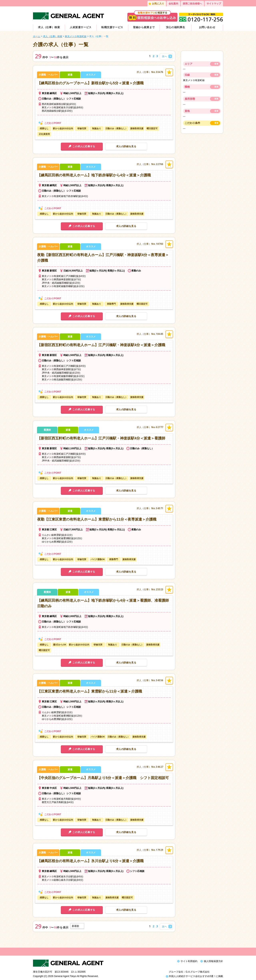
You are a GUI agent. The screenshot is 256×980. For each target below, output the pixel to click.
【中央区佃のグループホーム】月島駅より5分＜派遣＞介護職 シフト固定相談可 (103, 778)
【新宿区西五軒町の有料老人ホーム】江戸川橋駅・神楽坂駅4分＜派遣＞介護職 (101, 345)
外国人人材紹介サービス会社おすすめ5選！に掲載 (194, 974)
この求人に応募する (84, 146)
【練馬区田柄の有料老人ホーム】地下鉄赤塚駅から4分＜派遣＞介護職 (94, 175)
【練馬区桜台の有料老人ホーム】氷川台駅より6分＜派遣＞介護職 (90, 861)
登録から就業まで (144, 27)
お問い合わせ (207, 27)
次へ (164, 56)
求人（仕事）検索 (49, 27)
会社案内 (173, 4)
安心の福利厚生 (176, 27)
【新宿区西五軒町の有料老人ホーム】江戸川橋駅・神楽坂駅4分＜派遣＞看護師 (101, 438)
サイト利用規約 (189, 961)
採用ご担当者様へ (192, 4)
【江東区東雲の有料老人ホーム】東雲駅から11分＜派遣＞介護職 (90, 691)
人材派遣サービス (81, 27)
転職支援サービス (112, 27)
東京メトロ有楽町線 (76, 36)
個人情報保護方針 (213, 961)
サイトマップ (214, 4)
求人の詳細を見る (126, 146)
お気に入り (158, 4)
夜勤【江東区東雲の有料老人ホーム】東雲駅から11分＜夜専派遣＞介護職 (97, 519)
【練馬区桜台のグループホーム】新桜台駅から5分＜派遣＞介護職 (90, 83)
